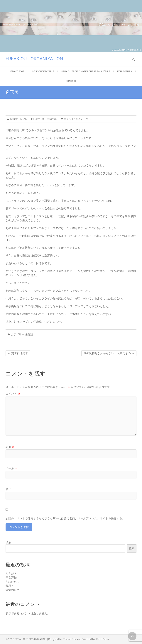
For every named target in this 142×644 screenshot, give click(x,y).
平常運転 (11, 578)
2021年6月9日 (49, 119)
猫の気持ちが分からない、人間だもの (109, 353)
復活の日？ (12, 590)
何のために (12, 582)
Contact (71, 81)
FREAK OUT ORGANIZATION (34, 59)
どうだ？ (11, 574)
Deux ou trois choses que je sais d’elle (86, 71)
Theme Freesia (72, 639)
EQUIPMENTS (125, 71)
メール (11, 468)
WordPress (103, 639)
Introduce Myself (43, 71)
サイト (10, 489)
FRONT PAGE (17, 71)
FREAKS (23, 119)
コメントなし (83, 119)
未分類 (29, 334)
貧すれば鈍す (18, 353)
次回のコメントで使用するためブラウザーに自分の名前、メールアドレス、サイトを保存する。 (65, 518)
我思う (10, 586)
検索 (8, 542)
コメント (13, 394)
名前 (10, 447)
